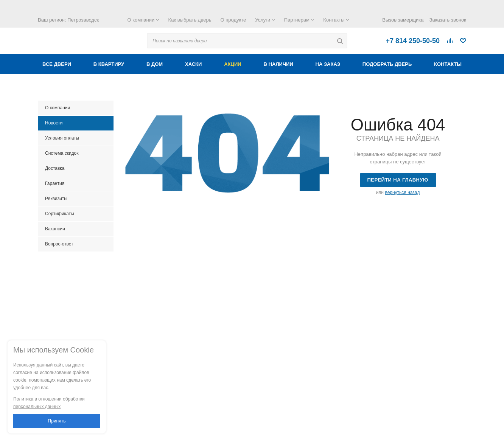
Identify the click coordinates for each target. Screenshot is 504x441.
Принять (57, 421)
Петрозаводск (83, 20)
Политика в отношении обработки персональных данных (49, 403)
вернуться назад (402, 193)
